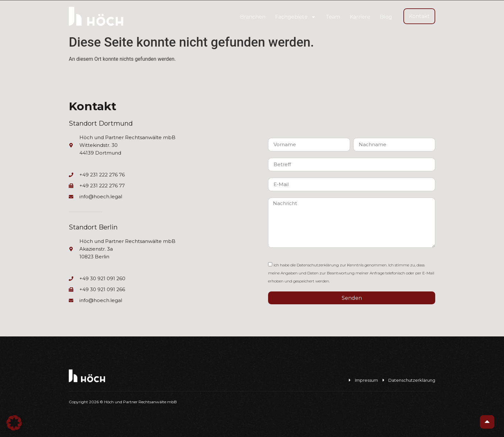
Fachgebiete (296, 17)
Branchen (253, 17)
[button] (14, 423)
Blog (386, 17)
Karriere (360, 17)
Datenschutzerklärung (318, 265)
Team (333, 17)
